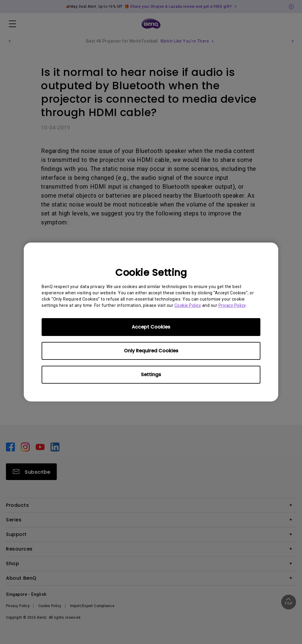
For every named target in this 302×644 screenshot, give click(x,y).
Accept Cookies (151, 327)
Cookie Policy (188, 305)
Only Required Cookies (151, 351)
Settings (151, 375)
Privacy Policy (232, 305)
